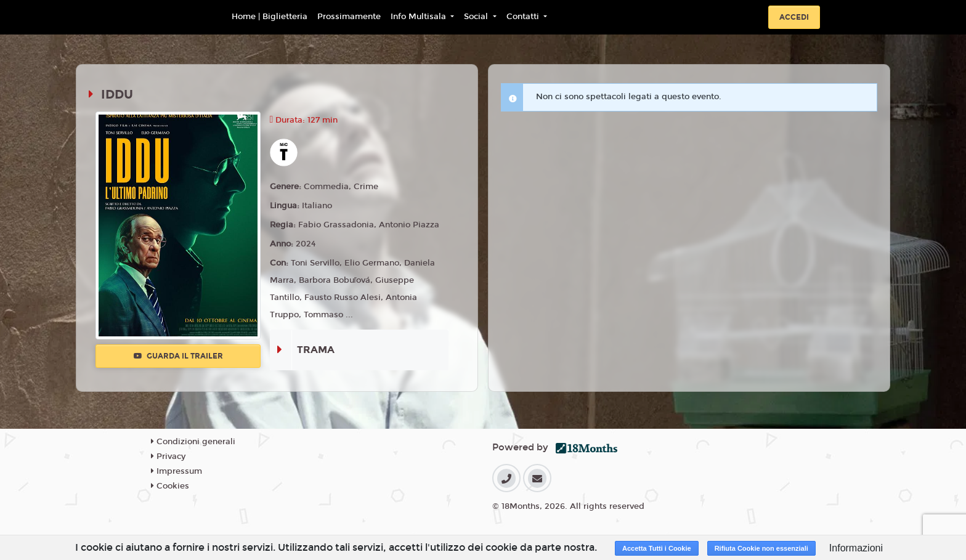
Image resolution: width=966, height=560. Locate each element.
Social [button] (477, 17)
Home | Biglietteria (270, 17)
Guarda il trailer (178, 356)
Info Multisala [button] (420, 17)
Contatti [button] (524, 17)
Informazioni (856, 548)
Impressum (177, 471)
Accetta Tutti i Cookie (657, 548)
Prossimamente (349, 17)
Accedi (794, 17)
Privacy (168, 457)
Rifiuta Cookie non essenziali (761, 548)
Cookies (170, 486)
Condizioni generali (193, 442)
